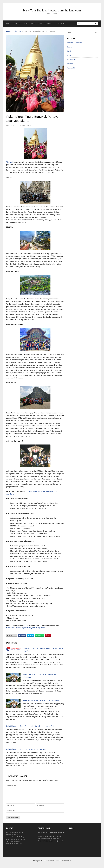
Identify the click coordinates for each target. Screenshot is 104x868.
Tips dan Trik (71, 68)
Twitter (31, 635)
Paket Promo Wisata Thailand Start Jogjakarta (42, 700)
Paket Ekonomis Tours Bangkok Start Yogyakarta (26, 749)
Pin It (48, 635)
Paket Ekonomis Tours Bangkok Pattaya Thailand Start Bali (30, 726)
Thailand (9, 162)
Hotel (69, 51)
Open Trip (17, 24)
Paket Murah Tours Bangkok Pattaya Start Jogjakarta (26, 628)
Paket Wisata (18, 31)
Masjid (69, 55)
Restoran (70, 64)
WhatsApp (40, 635)
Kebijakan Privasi (45, 24)
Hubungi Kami (60, 24)
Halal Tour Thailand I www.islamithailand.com (52, 10)
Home (8, 24)
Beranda (9, 31)
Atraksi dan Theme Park (75, 43)
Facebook (22, 635)
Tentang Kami (29, 24)
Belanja (70, 47)
